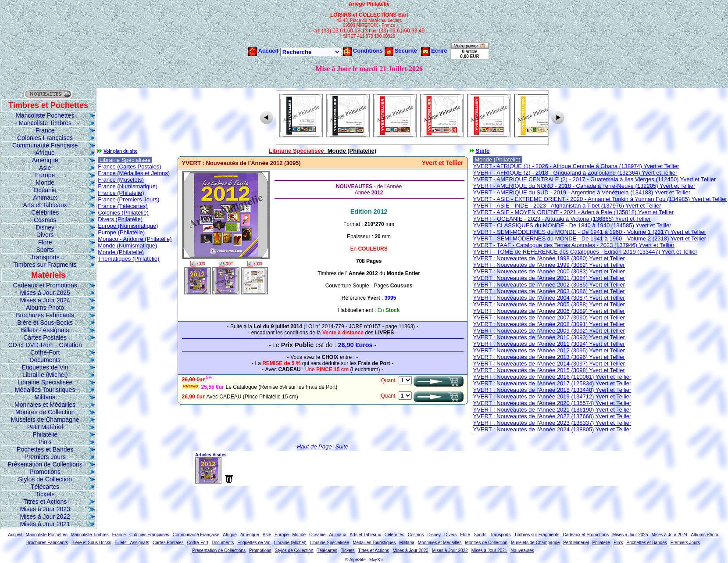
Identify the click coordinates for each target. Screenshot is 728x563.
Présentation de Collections (45, 464)
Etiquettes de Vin (45, 367)
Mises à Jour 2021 (45, 524)
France (45, 130)
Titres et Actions (45, 502)
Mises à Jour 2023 (45, 509)
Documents (45, 360)
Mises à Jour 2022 (45, 516)
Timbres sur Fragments (45, 265)
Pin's (45, 442)
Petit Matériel (45, 427)
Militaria (45, 397)
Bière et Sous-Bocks (45, 323)
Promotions (45, 472)
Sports (45, 250)
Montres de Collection (45, 412)
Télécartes (45, 487)
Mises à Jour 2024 (45, 300)
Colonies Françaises (45, 138)
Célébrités (45, 212)
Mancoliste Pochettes (45, 115)
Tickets (45, 494)
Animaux (45, 197)
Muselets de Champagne (45, 420)
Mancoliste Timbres (45, 123)
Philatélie (45, 434)
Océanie (45, 190)
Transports (45, 257)
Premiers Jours (45, 457)
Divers (45, 235)
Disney (45, 227)
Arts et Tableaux (45, 205)
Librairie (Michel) (45, 375)
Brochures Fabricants (45, 315)
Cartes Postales (45, 337)
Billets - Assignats (45, 330)
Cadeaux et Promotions (45, 285)
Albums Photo (45, 308)
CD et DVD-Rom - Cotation (45, 345)
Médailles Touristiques (45, 390)
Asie (45, 168)
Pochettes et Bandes (45, 449)
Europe (45, 175)
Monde (45, 183)
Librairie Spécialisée (45, 382)
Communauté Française (45, 145)
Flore (45, 242)
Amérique (45, 160)
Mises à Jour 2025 (45, 293)
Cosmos (45, 220)
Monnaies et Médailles (45, 405)
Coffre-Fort (45, 352)
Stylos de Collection (45, 479)
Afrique (45, 153)
